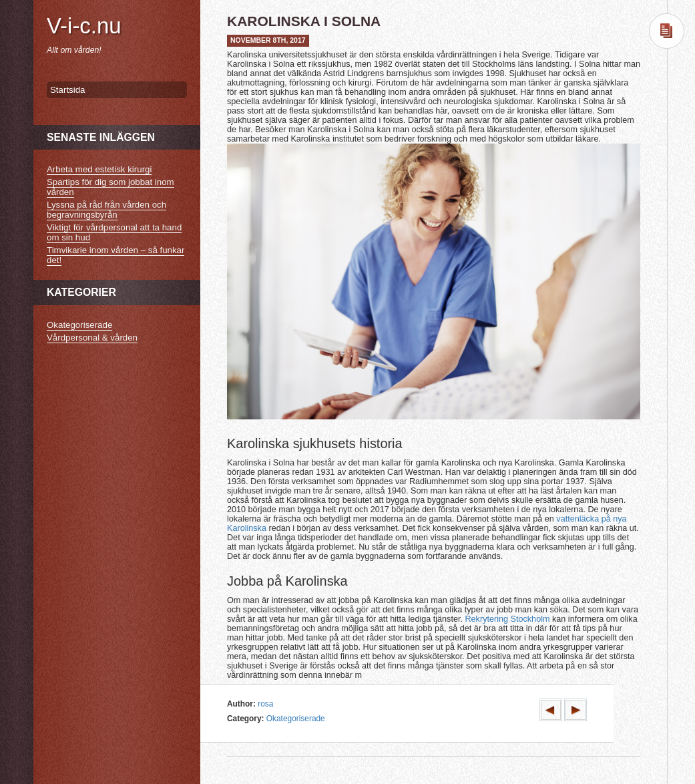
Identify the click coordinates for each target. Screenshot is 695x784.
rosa (265, 704)
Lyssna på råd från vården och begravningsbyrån (106, 210)
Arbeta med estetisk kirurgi (99, 169)
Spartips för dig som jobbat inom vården (110, 187)
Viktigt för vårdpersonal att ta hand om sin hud (114, 232)
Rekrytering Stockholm (507, 619)
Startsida (67, 90)
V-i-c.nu (84, 26)
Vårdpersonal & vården (92, 338)
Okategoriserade (296, 719)
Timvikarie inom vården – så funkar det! (115, 255)
